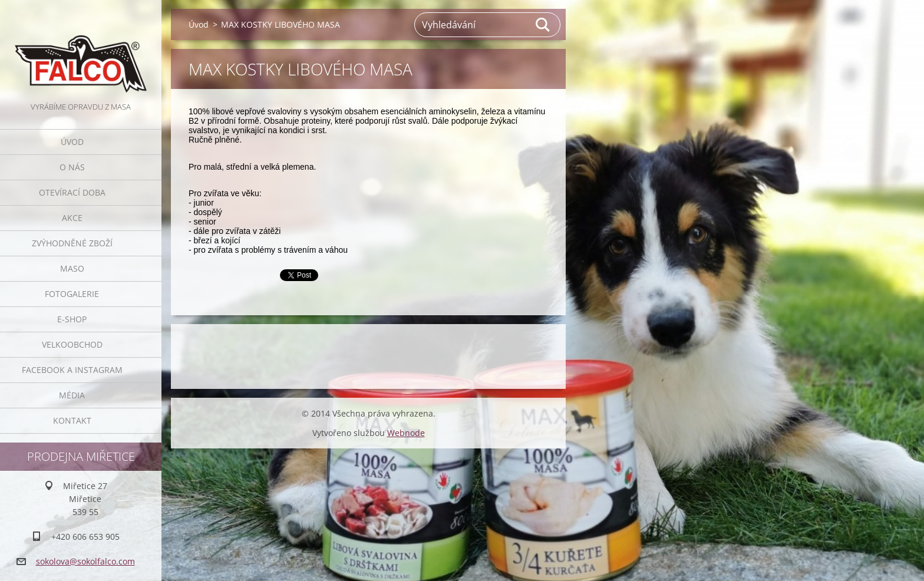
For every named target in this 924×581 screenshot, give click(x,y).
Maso (72, 268)
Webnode (406, 433)
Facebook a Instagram (72, 370)
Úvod (72, 142)
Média (72, 395)
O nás (72, 167)
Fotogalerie (72, 294)
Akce (72, 218)
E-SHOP (72, 319)
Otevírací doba (72, 192)
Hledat (543, 25)
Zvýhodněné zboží (72, 243)
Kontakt (72, 420)
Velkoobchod (72, 344)
